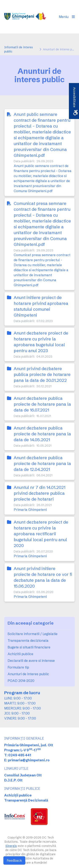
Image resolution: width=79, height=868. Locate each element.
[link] (25, 17)
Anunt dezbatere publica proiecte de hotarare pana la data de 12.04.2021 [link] (42, 463)
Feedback (14, 860)
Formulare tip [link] (18, 667)
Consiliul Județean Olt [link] (23, 775)
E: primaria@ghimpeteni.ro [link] (27, 760)
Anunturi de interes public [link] (28, 674)
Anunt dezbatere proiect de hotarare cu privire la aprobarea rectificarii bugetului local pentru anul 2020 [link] (41, 534)
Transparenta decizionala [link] (28, 640)
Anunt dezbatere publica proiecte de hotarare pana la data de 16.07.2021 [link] (42, 404)
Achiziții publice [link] (18, 795)
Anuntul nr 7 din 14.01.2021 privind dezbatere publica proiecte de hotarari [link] (39, 493)
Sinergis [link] (11, 846)
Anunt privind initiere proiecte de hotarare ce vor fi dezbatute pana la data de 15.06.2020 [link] (43, 577)
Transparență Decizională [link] (26, 800)
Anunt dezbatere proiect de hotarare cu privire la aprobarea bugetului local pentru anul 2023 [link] (41, 342)
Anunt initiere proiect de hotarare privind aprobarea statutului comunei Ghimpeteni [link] (41, 306)
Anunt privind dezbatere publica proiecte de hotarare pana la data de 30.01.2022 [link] (42, 374)
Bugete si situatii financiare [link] (29, 647)
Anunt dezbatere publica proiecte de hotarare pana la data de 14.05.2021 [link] (42, 434)
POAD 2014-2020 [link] (21, 681)
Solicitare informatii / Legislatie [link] (33, 634)
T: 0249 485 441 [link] (18, 755)
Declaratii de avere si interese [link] (31, 661)
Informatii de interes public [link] (19, 49)
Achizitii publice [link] (20, 654)
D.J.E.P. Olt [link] (13, 780)
